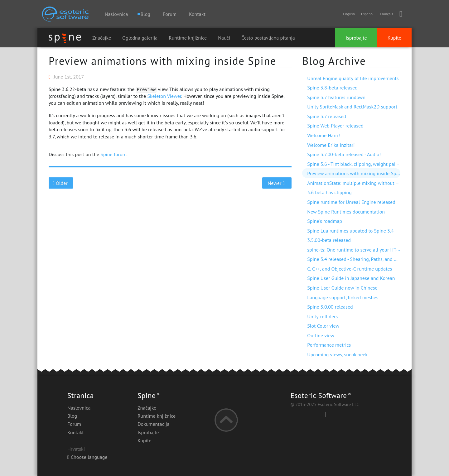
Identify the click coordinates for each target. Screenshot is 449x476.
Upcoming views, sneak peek (337, 354)
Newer (277, 183)
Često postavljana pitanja (268, 38)
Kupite (394, 38)
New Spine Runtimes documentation (346, 212)
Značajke (102, 38)
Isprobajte (356, 38)
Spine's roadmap (325, 221)
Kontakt (197, 14)
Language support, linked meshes (343, 297)
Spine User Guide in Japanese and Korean (351, 278)
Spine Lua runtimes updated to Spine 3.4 (350, 231)
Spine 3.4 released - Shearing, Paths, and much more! (363, 259)
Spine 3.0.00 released (330, 307)
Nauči (224, 38)
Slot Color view (323, 326)
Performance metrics (329, 345)
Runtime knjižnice (188, 38)
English (349, 14)
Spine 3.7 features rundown (336, 97)
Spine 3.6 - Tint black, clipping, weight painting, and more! (369, 164)
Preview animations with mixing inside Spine (162, 61)
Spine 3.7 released (327, 116)
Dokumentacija (153, 424)
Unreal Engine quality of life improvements (353, 78)
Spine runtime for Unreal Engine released (351, 202)
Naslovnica (116, 14)
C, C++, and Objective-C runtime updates (350, 269)
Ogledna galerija (140, 38)
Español (367, 14)
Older (61, 183)
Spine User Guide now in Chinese (342, 288)
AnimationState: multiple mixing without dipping (360, 183)
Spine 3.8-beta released (332, 88)
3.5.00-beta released (329, 240)
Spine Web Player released (335, 126)
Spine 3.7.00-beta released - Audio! (344, 154)
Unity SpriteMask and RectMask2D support (352, 107)
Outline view (321, 335)
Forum (170, 14)
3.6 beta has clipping (329, 192)
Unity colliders (322, 316)
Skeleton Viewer (164, 96)
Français (386, 14)
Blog (72, 416)
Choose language (87, 457)
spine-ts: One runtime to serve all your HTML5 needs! (364, 250)
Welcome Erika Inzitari (331, 145)
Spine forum (113, 154)
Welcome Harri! (323, 135)
